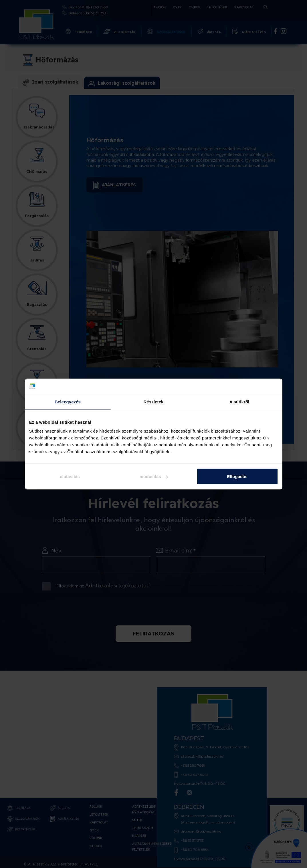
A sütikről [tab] (239, 402)
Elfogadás (237, 476)
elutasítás (70, 476)
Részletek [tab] (153, 402)
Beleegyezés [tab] (68, 402)
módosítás (154, 476)
